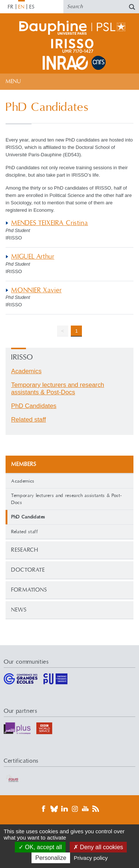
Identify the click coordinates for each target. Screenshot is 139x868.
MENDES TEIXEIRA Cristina (49, 223)
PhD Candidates (34, 406)
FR (11, 7)
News (19, 610)
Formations (29, 590)
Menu (13, 81)
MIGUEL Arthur (33, 257)
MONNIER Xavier (36, 290)
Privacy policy (91, 858)
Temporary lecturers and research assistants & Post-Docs (67, 499)
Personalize (51, 858)
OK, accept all (40, 847)
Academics (23, 481)
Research (25, 550)
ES (32, 7)
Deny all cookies (98, 847)
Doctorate (28, 570)
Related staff (24, 532)
